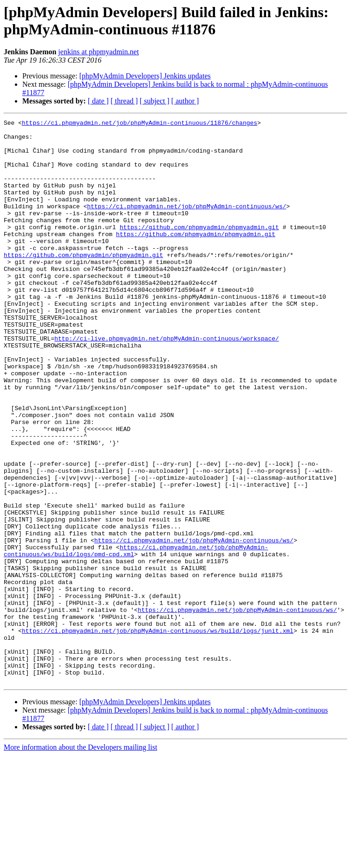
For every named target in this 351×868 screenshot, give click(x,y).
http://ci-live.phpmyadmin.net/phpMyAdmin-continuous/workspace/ (167, 383)
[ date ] (98, 101)
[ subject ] (155, 101)
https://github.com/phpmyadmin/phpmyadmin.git (199, 249)
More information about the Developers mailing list (81, 860)
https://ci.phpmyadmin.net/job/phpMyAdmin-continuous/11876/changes (140, 124)
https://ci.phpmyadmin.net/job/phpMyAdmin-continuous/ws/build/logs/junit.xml (158, 733)
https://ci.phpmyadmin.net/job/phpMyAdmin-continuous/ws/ (186, 224)
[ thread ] (124, 101)
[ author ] (185, 101)
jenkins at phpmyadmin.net (98, 52)
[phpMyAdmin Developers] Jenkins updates (145, 76)
